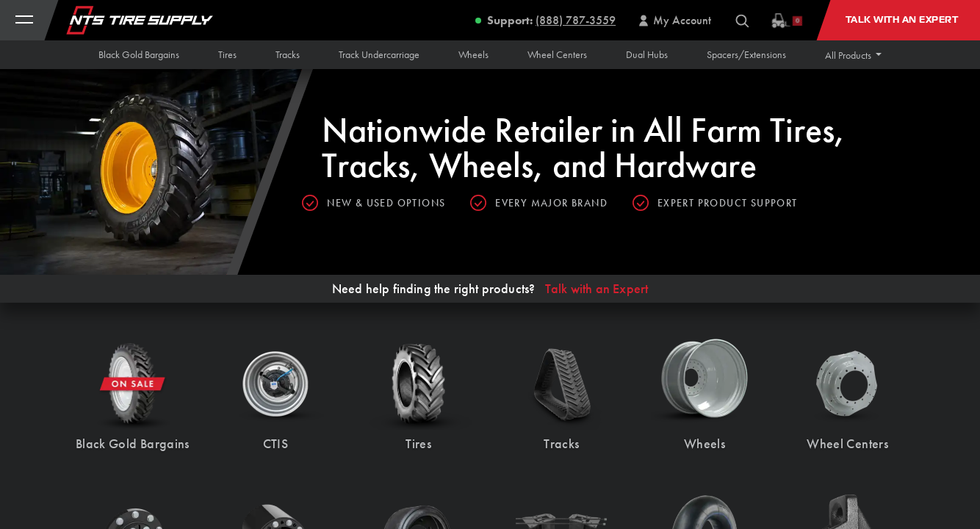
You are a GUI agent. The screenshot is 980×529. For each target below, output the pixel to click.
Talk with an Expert (597, 289)
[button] (854, 55)
